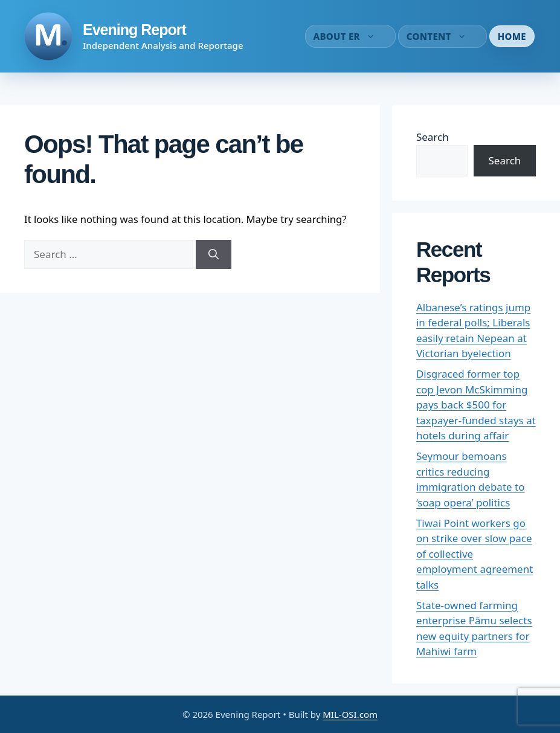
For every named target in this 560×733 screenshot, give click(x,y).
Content (443, 36)
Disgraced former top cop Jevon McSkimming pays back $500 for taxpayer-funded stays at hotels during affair (476, 405)
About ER (350, 36)
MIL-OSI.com (350, 714)
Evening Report (134, 30)
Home (512, 36)
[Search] (214, 254)
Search (433, 137)
